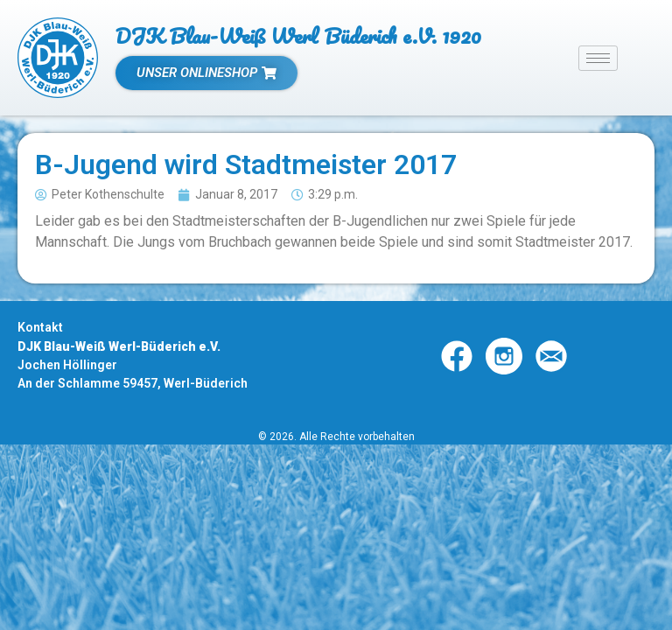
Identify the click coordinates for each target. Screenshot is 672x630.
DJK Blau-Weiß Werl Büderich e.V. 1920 (298, 35)
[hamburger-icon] (598, 58)
